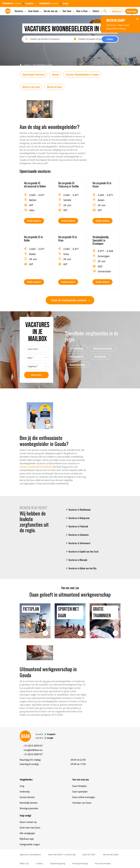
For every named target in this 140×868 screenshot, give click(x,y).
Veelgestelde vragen (30, 844)
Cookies (39, 864)
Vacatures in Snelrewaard (78, 543)
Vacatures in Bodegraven (77, 518)
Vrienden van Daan (82, 803)
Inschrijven (132, 11)
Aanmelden (36, 375)
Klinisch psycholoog (103, 348)
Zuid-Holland (46, 467)
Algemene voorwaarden (30, 855)
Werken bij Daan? (111, 855)
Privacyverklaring (80, 864)
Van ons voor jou (52, 11)
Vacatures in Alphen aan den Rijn (81, 568)
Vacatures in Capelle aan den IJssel (82, 552)
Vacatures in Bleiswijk (76, 560)
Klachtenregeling (58, 864)
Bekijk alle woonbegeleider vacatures (71, 300)
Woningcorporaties (29, 808)
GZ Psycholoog (76, 348)
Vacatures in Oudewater (77, 535)
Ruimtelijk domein (29, 803)
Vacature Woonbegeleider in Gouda (82, 74)
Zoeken (110, 39)
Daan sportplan (80, 792)
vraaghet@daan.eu (33, 750)
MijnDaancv (117, 11)
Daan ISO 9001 (89, 855)
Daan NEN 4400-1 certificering (62, 855)
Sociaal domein (27, 797)
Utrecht (23, 467)
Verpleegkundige (77, 365)
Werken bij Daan (54, 87)
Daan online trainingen (84, 797)
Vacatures (21, 11)
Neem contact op (28, 822)
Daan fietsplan (80, 786)
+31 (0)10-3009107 (33, 746)
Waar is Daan (84, 11)
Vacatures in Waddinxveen (78, 510)
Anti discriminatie (103, 864)
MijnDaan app (27, 839)
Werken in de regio (31, 87)
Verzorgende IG (77, 356)
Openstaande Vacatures (33, 74)
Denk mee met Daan (30, 828)
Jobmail (55, 74)
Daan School (35, 11)
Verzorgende (100, 356)
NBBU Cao (24, 864)
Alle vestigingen (27, 833)
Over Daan (69, 11)
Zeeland (32, 467)
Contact (98, 11)
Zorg (22, 786)
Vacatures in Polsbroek (77, 526)
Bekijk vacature (34, 221)
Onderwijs (25, 792)
